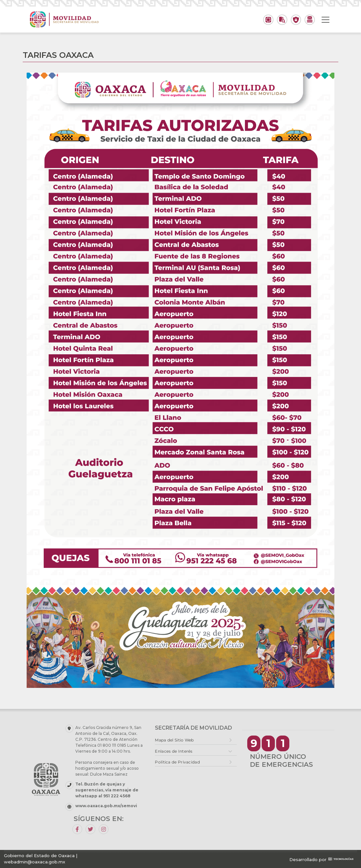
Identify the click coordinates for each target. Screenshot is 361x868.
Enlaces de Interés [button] (174, 751)
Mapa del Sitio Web (174, 740)
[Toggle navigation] (325, 20)
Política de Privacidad (177, 762)
